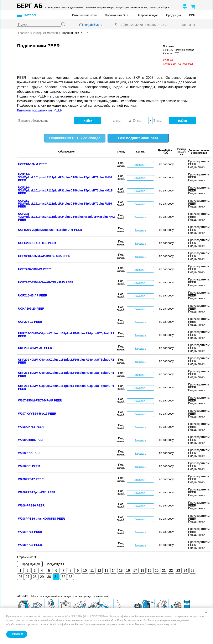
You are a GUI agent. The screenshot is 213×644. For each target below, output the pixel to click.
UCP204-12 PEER (30, 322)
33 (71, 577)
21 (164, 571)
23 (178, 571)
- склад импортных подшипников (64, 7)
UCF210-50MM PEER (32, 164)
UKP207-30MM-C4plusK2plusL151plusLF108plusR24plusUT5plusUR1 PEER (66, 335)
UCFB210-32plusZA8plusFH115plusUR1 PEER (50, 230)
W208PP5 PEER (29, 466)
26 (20, 577)
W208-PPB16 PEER (31, 505)
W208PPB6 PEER (30, 545)
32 (63, 577)
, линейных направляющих (99, 7)
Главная (24, 33)
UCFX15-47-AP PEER (33, 295)
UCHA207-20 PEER (31, 309)
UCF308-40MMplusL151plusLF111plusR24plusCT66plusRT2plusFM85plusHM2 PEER (66, 217)
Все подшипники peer (138, 138)
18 (142, 571)
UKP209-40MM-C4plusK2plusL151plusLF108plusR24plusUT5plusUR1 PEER (66, 361)
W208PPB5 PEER (30, 532)
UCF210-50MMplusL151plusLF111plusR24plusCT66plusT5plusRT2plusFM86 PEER (65, 177)
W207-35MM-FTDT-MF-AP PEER (40, 400)
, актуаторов (122, 7)
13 (106, 571)
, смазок (152, 7)
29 (42, 577)
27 (28, 577)
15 (121, 571)
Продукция (173, 15)
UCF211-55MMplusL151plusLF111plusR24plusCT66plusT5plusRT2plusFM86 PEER (65, 204)
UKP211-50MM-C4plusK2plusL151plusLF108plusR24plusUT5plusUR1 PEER (66, 374)
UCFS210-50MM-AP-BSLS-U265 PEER (44, 256)
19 (150, 571)
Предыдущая (30, 564)
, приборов (163, 7)
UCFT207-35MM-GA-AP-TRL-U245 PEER (46, 282)
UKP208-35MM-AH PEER (35, 348)
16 (128, 571)
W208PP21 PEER (30, 453)
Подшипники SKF (117, 15)
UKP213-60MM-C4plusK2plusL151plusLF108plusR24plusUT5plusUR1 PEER (66, 387)
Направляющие (147, 15)
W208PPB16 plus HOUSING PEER (41, 519)
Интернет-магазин (84, 15)
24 (185, 571)
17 (135, 571)
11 (92, 571)
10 (85, 571)
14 (114, 571)
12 (99, 571)
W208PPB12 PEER (31, 479)
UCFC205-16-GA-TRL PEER (37, 243)
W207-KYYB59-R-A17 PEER (37, 414)
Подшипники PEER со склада (75, 138)
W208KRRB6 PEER (31, 440)
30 (49, 577)
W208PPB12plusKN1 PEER (37, 492)
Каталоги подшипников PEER (40, 110)
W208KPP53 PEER (31, 427)
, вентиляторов (138, 7)
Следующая (55, 564)
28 (35, 577)
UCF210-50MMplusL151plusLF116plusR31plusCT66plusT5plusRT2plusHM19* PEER (66, 190)
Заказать (140, 165)
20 (157, 571)
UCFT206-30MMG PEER (34, 269)
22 (171, 571)
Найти (88, 120)
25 (193, 571)
